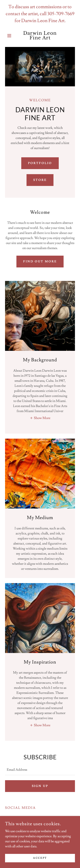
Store (40, 180)
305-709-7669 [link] (61, 14)
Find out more (40, 262)
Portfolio (40, 163)
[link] (40, 36)
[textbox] (40, 770)
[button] (10, 36)
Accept (40, 858)
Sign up (40, 786)
